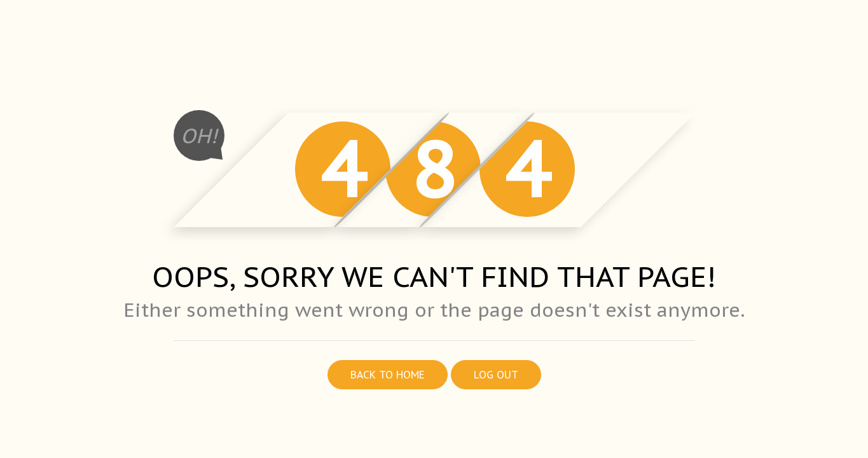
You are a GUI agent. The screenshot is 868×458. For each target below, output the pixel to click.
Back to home (388, 375)
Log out (496, 375)
